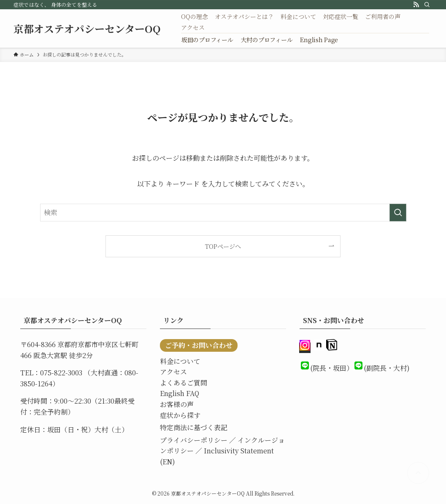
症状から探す (180, 415)
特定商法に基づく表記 (194, 427)
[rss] (416, 5)
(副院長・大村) (387, 368)
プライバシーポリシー (194, 440)
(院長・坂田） (332, 368)
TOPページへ (223, 246)
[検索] (427, 5)
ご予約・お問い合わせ (199, 345)
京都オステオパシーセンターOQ (87, 29)
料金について (180, 361)
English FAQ (180, 393)
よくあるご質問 (184, 383)
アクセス (173, 372)
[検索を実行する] (398, 213)
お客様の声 (177, 404)
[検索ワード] (223, 213)
